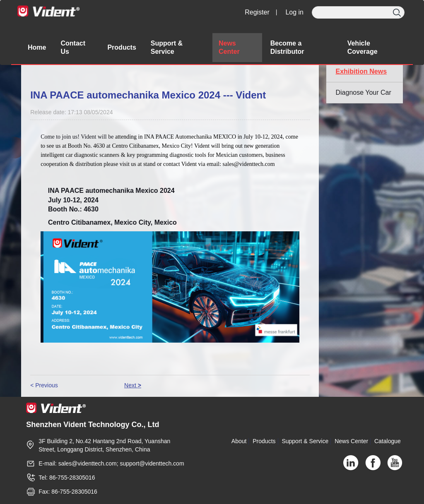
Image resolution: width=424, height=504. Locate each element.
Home (37, 47)
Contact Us (73, 47)
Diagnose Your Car (363, 92)
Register (257, 12)
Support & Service (305, 441)
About (239, 441)
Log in (294, 12)
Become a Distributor (287, 47)
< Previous (44, 385)
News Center (229, 47)
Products (264, 441)
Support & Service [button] (167, 47)
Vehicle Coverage (363, 47)
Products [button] (122, 47)
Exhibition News (361, 71)
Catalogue (388, 441)
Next (133, 385)
